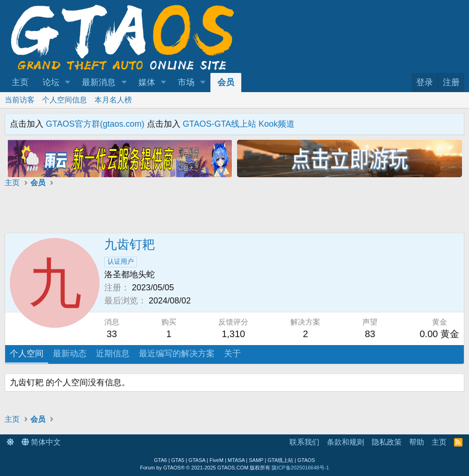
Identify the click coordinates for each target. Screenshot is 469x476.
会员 (226, 82)
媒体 (147, 82)
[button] (68, 83)
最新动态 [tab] (70, 353)
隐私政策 (387, 442)
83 (370, 334)
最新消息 (99, 82)
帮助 (417, 442)
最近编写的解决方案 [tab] (177, 353)
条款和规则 (346, 442)
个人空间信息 (65, 100)
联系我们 (304, 442)
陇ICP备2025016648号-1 (300, 468)
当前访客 (20, 100)
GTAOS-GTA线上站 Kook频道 (239, 124)
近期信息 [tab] (113, 353)
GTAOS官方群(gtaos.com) (95, 124)
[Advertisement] (120, 212)
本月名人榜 (113, 100)
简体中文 (41, 442)
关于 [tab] (232, 353)
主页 (20, 82)
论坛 (51, 82)
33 (112, 334)
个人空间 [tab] (27, 353)
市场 (186, 82)
